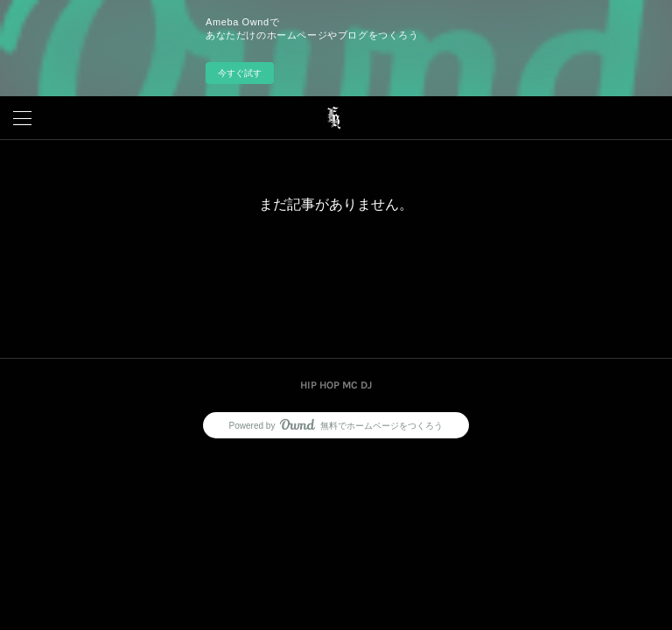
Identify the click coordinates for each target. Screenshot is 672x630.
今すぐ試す (240, 73)
